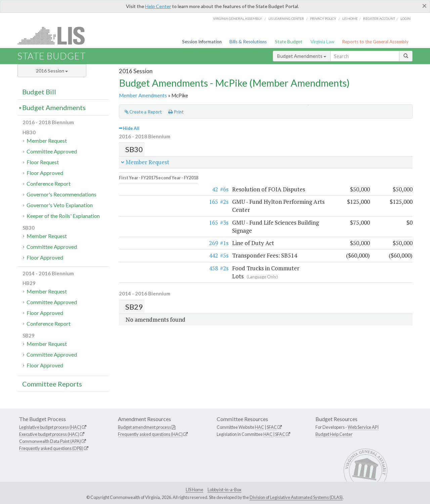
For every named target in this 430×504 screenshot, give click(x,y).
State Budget (289, 42)
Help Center (158, 6)
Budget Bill (39, 92)
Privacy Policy (323, 18)
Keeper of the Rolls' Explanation (63, 216)
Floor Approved (45, 173)
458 (142, 247)
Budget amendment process (144, 427)
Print (176, 112)
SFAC (272, 427)
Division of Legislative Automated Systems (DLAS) (296, 497)
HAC (260, 427)
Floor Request (43, 162)
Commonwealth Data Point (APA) (50, 441)
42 (143, 185)
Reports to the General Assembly (375, 42)
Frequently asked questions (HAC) (150, 434)
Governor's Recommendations (61, 194)
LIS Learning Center (286, 18)
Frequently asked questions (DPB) (51, 448)
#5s (152, 235)
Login (405, 18)
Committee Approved (52, 151)
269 (142, 222)
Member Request (47, 141)
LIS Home (195, 490)
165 (142, 197)
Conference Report (49, 184)
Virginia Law (322, 42)
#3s (152, 210)
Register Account (379, 18)
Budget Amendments (302, 56)
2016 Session (52, 71)
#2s (152, 197)
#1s (152, 222)
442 (142, 235)
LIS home (350, 18)
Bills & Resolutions (248, 42)
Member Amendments (143, 95)
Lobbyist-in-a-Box (224, 490)
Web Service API (363, 427)
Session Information (202, 42)
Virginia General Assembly (238, 18)
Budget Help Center (334, 434)
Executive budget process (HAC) (49, 434)
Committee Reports (52, 384)
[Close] (424, 6)
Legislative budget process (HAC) (50, 427)
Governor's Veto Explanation (60, 205)
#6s (152, 185)
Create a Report (143, 112)
